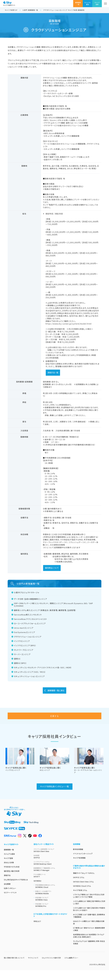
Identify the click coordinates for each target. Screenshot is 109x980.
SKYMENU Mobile (51, 902)
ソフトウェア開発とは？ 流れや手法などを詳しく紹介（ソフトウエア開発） (89, 906)
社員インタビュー (10, 898)
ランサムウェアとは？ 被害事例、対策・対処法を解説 (89, 952)
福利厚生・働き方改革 (12, 881)
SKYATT (50, 885)
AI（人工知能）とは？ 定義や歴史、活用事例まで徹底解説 (89, 926)
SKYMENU (37, 891)
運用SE (17, 659)
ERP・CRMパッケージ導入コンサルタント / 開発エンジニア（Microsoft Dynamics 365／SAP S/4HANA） (53, 605)
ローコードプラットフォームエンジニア (30, 623)
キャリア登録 (8, 868)
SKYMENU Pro (51, 915)
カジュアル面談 (9, 864)
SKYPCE (50, 866)
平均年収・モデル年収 (12, 877)
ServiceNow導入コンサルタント (28, 615)
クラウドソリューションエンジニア (28, 637)
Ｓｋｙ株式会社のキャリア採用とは (16, 890)
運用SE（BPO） (21, 663)
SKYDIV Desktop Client (50, 873)
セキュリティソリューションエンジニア (30, 676)
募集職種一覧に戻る (56, 690)
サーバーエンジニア (23, 654)
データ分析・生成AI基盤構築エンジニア (31, 599)
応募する (55, 726)
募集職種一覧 (9, 859)
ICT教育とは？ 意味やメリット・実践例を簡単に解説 (89, 939)
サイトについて (33, 968)
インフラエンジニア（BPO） (25, 645)
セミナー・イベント (10, 902)
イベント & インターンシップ (83, 863)
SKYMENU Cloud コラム (82, 896)
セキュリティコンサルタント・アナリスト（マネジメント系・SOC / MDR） (43, 667)
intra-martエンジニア (24, 628)
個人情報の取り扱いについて (14, 968)
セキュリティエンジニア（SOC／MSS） (30, 672)
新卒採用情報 (78, 859)
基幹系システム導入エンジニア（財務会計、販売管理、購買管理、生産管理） (45, 610)
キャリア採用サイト (11, 854)
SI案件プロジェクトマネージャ (27, 592)
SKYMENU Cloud (51, 896)
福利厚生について (52, 568)
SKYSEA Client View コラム (83, 892)
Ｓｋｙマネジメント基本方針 (51, 968)
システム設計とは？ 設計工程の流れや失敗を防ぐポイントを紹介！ (89, 919)
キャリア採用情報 (79, 868)
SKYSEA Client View (50, 860)
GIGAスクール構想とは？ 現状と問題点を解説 (89, 932)
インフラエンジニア (22, 641)
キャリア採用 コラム (80, 900)
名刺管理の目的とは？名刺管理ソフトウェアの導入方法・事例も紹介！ (89, 946)
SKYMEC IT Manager (50, 879)
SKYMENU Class (51, 909)
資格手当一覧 (53, 372)
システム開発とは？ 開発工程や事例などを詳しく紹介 (89, 912)
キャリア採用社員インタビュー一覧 (54, 796)
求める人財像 (9, 872)
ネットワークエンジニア (24, 650)
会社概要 (7, 894)
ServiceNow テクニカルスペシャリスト (31, 619)
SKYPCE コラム (79, 887)
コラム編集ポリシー (71, 968)
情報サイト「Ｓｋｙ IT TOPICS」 (84, 883)
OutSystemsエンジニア (25, 632)
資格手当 (7, 885)
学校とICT (37, 931)
